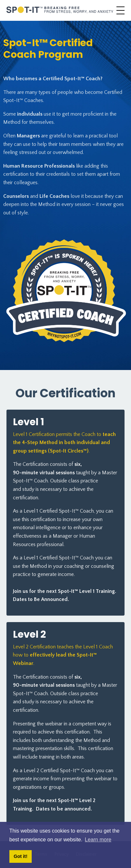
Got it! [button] (20, 856)
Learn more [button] (98, 840)
